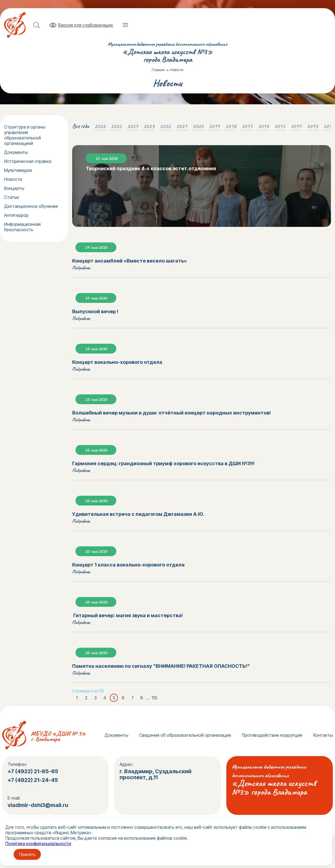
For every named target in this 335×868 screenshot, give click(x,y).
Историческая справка (28, 161)
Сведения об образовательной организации (185, 735)
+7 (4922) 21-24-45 (33, 780)
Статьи (11, 197)
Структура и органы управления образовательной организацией (25, 135)
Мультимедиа (18, 170)
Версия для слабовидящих (86, 25)
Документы (16, 152)
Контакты (323, 735)
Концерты (14, 188)
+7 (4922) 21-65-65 (33, 771)
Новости (13, 179)
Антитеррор (16, 215)
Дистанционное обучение (31, 206)
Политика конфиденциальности (38, 843)
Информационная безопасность (22, 227)
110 (154, 698)
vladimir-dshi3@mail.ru (38, 805)
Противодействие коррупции (272, 735)
